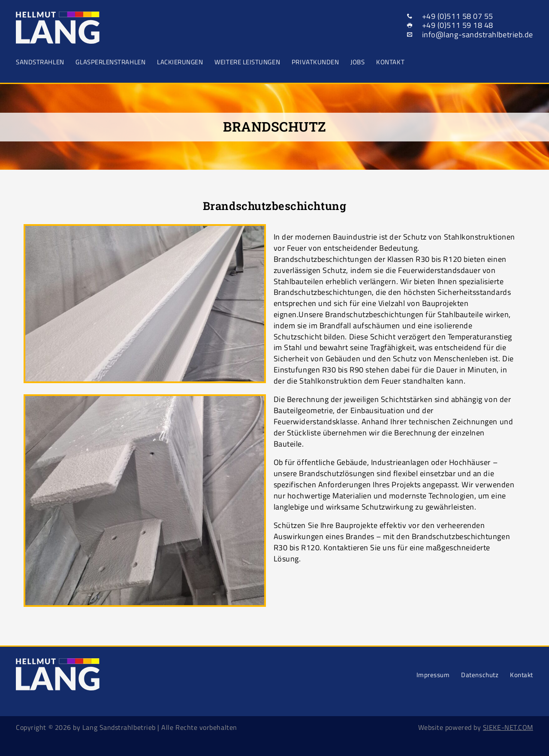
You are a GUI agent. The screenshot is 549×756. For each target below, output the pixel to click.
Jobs (357, 62)
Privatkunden (315, 62)
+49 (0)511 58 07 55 (458, 16)
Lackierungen (180, 62)
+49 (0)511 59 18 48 (458, 25)
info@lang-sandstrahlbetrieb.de (478, 34)
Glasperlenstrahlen (110, 62)
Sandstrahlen (40, 62)
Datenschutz (480, 675)
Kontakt (390, 62)
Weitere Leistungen (247, 62)
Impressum (433, 675)
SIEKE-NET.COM (508, 727)
